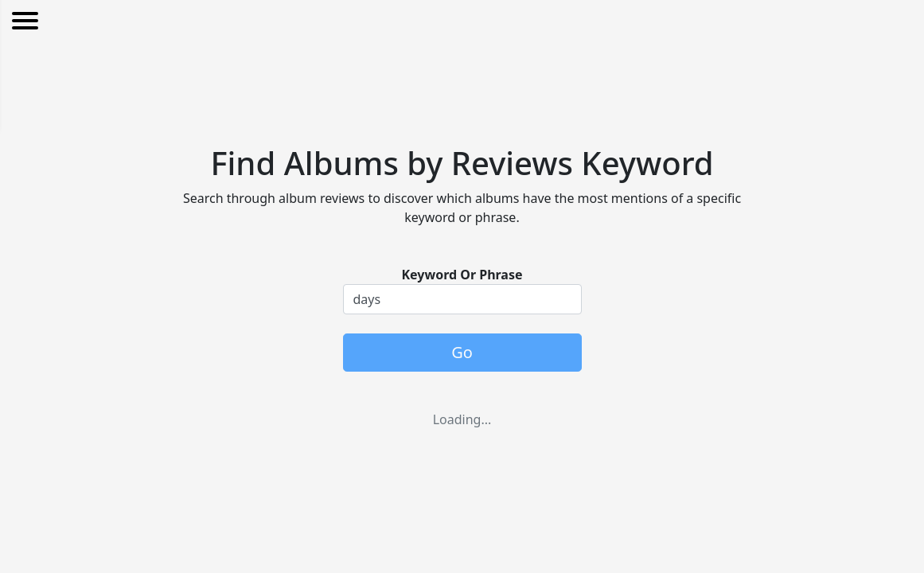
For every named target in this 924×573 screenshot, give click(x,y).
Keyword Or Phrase (462, 275)
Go (462, 352)
